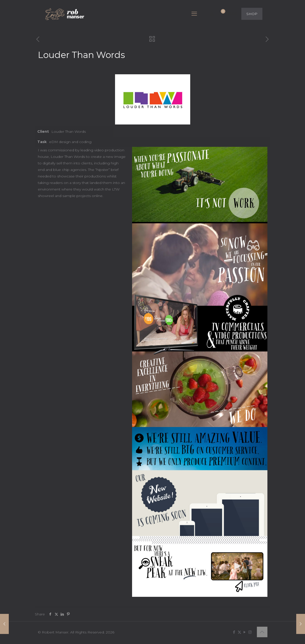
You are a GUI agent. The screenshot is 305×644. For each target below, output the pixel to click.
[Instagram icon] (250, 632)
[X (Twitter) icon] (239, 632)
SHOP (252, 14)
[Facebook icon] (234, 632)
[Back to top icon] (262, 632)
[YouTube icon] (245, 632)
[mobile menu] (194, 14)
